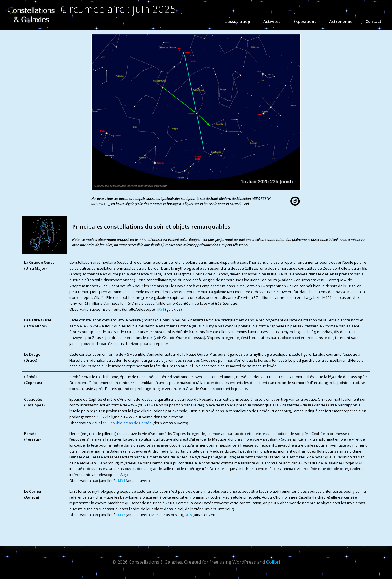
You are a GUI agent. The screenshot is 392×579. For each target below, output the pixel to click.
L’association (240, 21)
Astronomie (343, 21)
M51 (161, 309)
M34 (122, 481)
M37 (122, 515)
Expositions (307, 21)
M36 (155, 515)
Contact (373, 21)
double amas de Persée (131, 423)
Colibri (273, 562)
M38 (189, 515)
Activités (274, 21)
